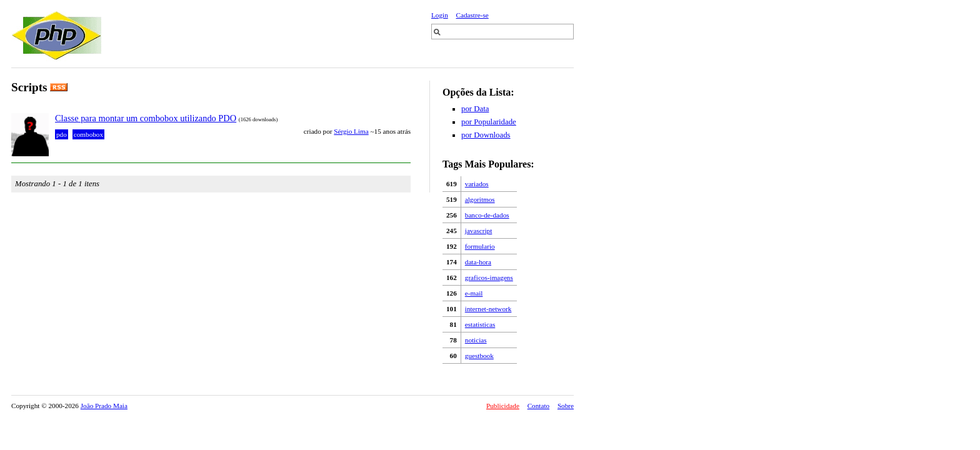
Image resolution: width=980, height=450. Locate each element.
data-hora (478, 262)
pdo (62, 134)
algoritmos (480, 199)
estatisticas (480, 324)
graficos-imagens (489, 277)
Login (440, 15)
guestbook (479, 356)
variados (477, 184)
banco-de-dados (487, 215)
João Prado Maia (104, 406)
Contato (538, 406)
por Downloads (486, 135)
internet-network (488, 309)
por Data (475, 109)
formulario (480, 246)
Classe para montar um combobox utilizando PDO (146, 118)
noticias (476, 340)
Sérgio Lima (351, 131)
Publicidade (503, 406)
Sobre (566, 406)
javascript (479, 231)
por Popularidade (489, 122)
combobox (88, 134)
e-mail (474, 293)
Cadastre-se (472, 15)
